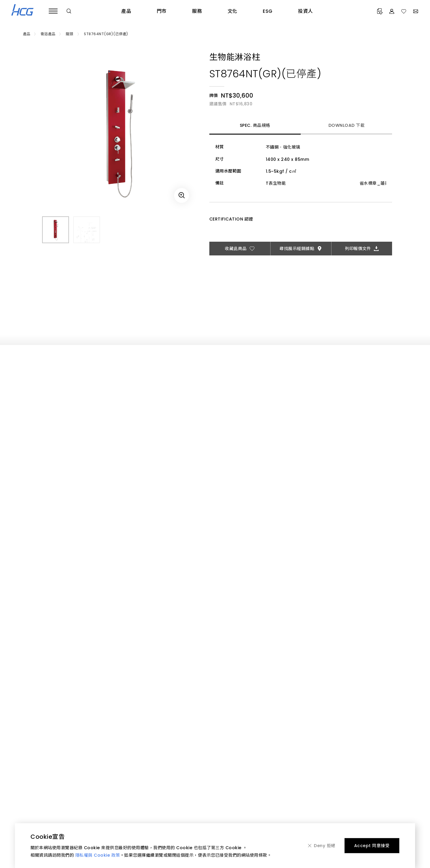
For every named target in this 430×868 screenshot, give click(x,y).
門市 (162, 11)
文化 (232, 11)
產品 (126, 11)
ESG (268, 11)
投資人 (305, 11)
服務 (197, 11)
